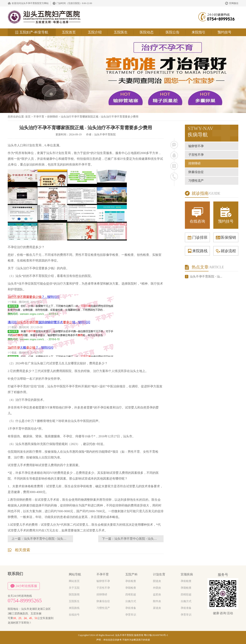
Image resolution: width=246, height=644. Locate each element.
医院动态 (147, 32)
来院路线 (197, 251)
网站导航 (75, 574)
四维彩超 (131, 595)
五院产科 (131, 574)
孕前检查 (131, 581)
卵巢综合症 (196, 172)
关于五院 (74, 588)
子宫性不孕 (196, 155)
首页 (28, 117)
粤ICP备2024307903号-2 (156, 635)
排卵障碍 (52, 117)
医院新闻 (74, 595)
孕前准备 (131, 608)
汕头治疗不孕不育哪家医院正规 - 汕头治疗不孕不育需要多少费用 (100, 117)
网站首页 (74, 581)
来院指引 (199, 32)
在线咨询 (197, 215)
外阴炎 (157, 588)
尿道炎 (157, 608)
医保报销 (226, 237)
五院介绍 (95, 32)
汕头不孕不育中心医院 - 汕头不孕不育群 (51, 539)
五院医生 (121, 32)
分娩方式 (131, 601)
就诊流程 (226, 251)
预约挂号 (224, 32)
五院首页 (69, 32)
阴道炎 (157, 581)
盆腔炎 (157, 595)
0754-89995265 (25, 601)
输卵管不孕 (196, 146)
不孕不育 (39, 117)
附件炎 (157, 601)
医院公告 (173, 32)
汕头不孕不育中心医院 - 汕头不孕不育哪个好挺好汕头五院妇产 (157, 539)
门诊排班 (197, 237)
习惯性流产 (196, 181)
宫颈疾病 (187, 574)
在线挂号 (74, 615)
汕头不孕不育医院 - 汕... (206, 276)
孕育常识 (131, 615)
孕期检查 (131, 588)
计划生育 (159, 574)
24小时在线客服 (24, 586)
